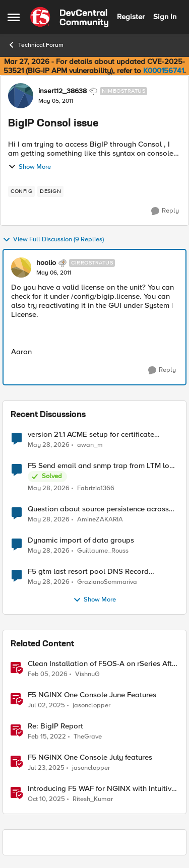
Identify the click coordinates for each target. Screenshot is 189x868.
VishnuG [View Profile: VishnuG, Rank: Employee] (87, 674)
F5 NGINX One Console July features (90, 757)
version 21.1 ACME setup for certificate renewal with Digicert (91, 435)
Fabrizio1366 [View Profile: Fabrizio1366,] (96, 488)
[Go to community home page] (69, 17)
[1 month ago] (49, 445)
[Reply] (165, 211)
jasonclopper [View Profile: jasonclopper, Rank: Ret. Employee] (91, 706)
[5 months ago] (48, 675)
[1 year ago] (46, 706)
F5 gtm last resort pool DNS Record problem (88, 572)
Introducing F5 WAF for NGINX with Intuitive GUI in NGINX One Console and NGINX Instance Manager (102, 789)
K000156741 (164, 71)
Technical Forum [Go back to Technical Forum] (36, 45)
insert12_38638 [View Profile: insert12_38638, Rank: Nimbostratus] (62, 91)
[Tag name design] (50, 191)
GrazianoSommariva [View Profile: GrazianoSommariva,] (107, 582)
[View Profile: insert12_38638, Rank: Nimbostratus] (21, 96)
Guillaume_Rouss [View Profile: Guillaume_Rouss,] (103, 551)
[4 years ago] (47, 737)
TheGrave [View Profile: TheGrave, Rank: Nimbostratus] (88, 737)
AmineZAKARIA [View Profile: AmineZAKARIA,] (100, 520)
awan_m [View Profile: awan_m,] (90, 445)
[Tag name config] (21, 191)
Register (131, 17)
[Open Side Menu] (14, 17)
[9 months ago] (46, 799)
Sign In (165, 17)
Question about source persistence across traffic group (98, 509)
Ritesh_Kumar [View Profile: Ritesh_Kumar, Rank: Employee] (93, 799)
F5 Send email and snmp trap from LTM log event (101, 466)
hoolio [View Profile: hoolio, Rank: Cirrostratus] (46, 263)
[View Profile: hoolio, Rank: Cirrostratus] (21, 268)
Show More (29, 167)
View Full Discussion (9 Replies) (53, 240)
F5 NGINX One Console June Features (92, 695)
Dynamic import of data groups (81, 540)
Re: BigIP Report (55, 726)
